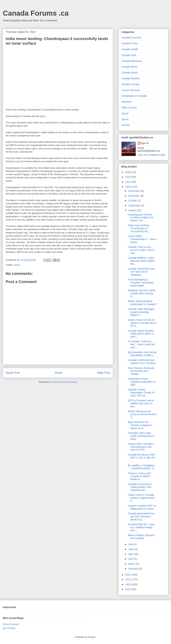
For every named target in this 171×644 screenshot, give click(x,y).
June (131, 549)
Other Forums (129, 108)
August (132, 210)
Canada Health (130, 49)
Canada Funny (130, 43)
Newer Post (13, 373)
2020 (129, 584)
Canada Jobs (129, 55)
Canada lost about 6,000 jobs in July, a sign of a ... (142, 458)
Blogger (92, 637)
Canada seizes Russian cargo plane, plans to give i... (141, 334)
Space (17, 265)
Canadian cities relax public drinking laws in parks (141, 436)
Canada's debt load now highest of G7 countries (142, 362)
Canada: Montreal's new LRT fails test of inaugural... (141, 272)
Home (59, 373)
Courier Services (131, 90)
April (131, 559)
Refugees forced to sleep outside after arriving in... (142, 293)
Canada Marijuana (132, 61)
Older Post (103, 373)
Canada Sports (130, 73)
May (131, 554)
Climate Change (130, 84)
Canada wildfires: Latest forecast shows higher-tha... (142, 261)
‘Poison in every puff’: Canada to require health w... (140, 476)
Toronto (126, 125)
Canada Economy (131, 38)
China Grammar (11, 624)
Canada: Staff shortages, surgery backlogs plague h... (142, 312)
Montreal (126, 102)
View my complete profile (151, 155)
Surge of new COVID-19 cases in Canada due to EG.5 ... (142, 323)
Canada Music (129, 67)
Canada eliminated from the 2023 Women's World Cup (141, 517)
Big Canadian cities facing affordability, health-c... (142, 354)
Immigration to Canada (134, 96)
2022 (129, 575)
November (134, 196)
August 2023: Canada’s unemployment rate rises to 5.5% (141, 447)
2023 (129, 187)
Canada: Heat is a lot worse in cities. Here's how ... (141, 250)
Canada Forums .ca (36, 13)
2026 (129, 172)
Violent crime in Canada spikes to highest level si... (141, 498)
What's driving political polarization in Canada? (142, 303)
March (132, 564)
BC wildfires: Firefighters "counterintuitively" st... (142, 467)
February (134, 569)
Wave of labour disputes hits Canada (141, 537)
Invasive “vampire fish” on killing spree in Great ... (142, 507)
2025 (129, 177)
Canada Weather (131, 78)
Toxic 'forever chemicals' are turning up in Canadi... (141, 371)
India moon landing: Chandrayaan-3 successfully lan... (139, 228)
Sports (125, 119)
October (133, 201)
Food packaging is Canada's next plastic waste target (141, 283)
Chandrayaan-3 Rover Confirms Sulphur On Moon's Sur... (141, 218)
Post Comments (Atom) (65, 382)
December (134, 191)
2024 (129, 182)
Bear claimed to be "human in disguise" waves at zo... (140, 425)
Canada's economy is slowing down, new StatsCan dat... (140, 487)
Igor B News (9, 628)
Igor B (145, 143)
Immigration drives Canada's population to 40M (142, 382)
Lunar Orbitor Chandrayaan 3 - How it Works (142, 239)
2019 (129, 589)
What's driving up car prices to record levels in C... (142, 414)
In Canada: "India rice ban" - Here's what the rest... (141, 344)
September (135, 206)
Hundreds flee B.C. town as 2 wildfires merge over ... (141, 527)
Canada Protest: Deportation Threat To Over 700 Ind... (141, 393)
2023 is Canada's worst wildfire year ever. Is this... (141, 403)
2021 (129, 579)
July (131, 544)
